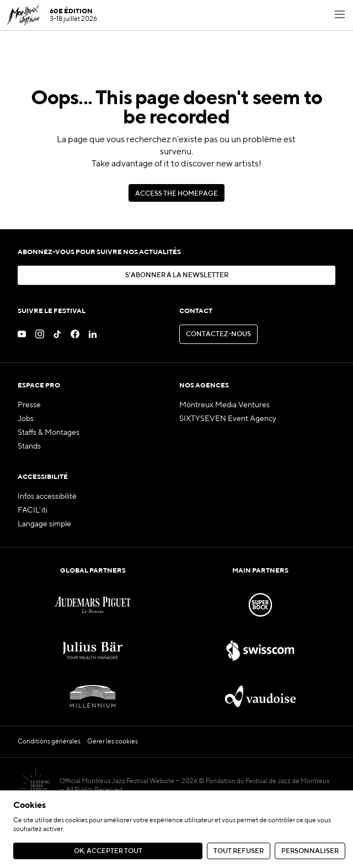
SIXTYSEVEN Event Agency (228, 419)
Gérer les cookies (113, 742)
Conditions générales (49, 742)
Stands (29, 446)
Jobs (26, 419)
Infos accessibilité (47, 497)
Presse (29, 405)
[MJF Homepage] (52, 15)
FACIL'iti (33, 510)
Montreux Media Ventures (224, 405)
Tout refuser (239, 851)
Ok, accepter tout (108, 851)
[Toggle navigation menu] (340, 15)
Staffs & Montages (49, 433)
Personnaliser (310, 851)
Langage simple (44, 524)
